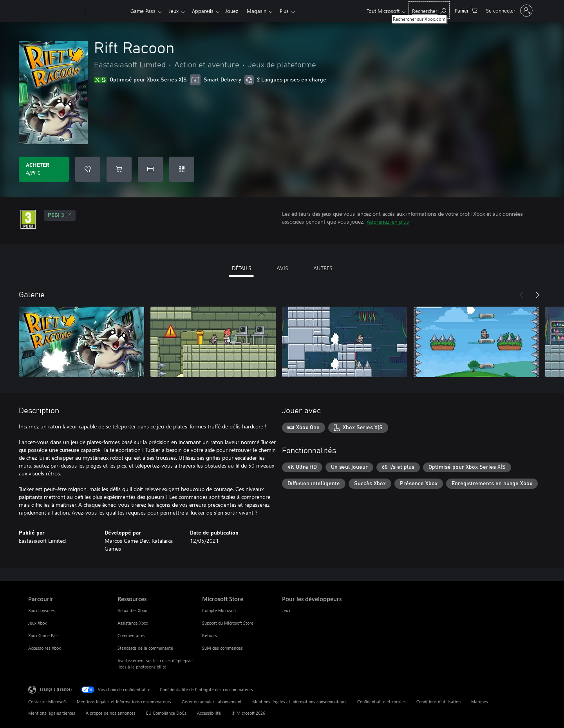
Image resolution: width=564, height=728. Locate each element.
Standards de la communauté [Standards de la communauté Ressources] (145, 648)
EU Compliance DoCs (166, 713)
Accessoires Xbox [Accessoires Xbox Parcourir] (44, 648)
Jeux (175, 11)
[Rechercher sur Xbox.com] (429, 10)
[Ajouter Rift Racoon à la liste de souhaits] (88, 169)
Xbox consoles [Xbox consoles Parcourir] (42, 610)
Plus (292, 11)
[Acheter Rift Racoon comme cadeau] (150, 169)
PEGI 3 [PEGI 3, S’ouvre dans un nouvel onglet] (60, 215)
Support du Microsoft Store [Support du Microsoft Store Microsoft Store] (228, 623)
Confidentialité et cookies (381, 702)
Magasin (263, 11)
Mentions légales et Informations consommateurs (124, 702)
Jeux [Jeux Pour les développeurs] (286, 610)
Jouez (236, 11)
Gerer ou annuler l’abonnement (212, 702)
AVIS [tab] (282, 268)
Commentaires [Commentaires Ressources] (131, 635)
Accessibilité (209, 713)
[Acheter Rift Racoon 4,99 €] (44, 169)
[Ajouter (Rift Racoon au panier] (119, 169)
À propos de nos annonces (111, 713)
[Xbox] (107, 11)
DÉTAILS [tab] (241, 268)
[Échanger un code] (182, 169)
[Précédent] (522, 295)
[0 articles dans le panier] (466, 10)
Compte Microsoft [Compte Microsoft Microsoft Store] (219, 610)
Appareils (206, 11)
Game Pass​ (143, 11)
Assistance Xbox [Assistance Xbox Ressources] (133, 623)
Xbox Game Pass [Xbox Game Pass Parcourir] (44, 635)
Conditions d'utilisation (438, 702)
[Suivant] (537, 295)
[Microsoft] (55, 11)
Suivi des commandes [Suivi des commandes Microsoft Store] (222, 648)
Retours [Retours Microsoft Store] (210, 635)
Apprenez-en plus (388, 221)
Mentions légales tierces (52, 713)
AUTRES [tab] (323, 268)
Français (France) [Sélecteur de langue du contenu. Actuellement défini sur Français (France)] (56, 689)
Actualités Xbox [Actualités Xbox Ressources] (132, 610)
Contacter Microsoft (47, 702)
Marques (480, 702)
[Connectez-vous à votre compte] (509, 11)
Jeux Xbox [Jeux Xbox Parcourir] (37, 623)
